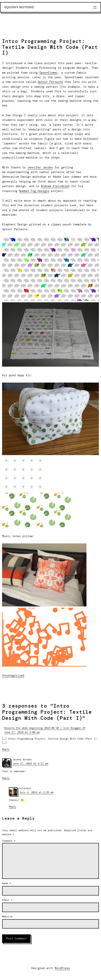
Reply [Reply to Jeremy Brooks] (6, 778)
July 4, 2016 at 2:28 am (36, 792)
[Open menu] (95, 7)
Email (7, 900)
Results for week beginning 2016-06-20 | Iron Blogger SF (45, 728)
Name (7, 883)
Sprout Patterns (50, 82)
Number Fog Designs (34, 191)
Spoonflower (48, 73)
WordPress (62, 968)
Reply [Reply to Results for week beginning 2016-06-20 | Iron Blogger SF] (6, 749)
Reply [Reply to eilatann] (13, 807)
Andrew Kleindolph (55, 186)
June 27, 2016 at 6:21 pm (30, 763)
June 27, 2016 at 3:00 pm (22, 732)
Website (7, 917)
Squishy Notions (19, 7)
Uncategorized (13, 675)
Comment (9, 841)
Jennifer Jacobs (40, 167)
